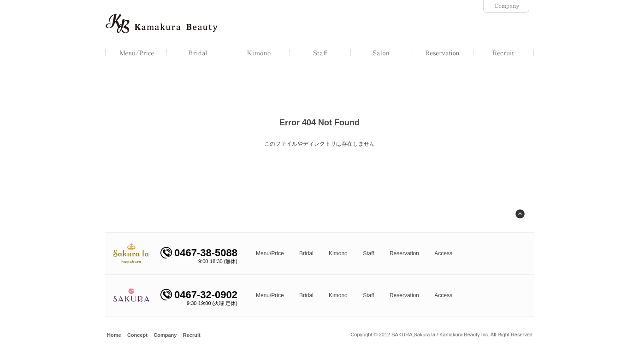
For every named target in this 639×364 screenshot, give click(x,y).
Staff (368, 253)
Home (114, 335)
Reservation (404, 253)
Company (165, 335)
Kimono (338, 253)
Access (443, 253)
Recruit (192, 335)
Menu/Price (270, 253)
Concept (137, 335)
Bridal (306, 253)
